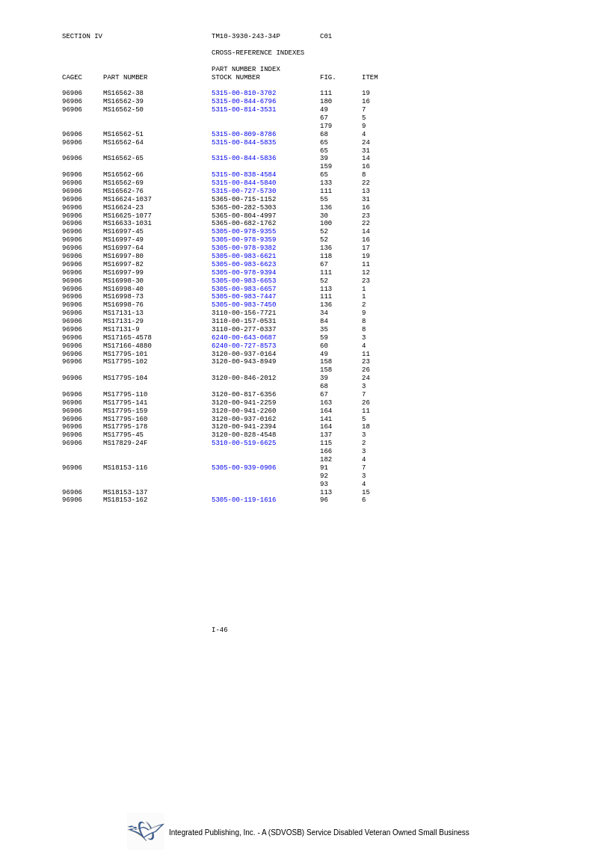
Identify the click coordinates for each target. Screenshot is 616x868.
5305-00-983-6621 (244, 256)
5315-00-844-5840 (244, 183)
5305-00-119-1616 (244, 500)
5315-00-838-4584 (244, 175)
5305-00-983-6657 (244, 289)
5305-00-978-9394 (244, 273)
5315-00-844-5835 (244, 143)
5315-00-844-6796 (244, 102)
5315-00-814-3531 (244, 110)
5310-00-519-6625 (244, 443)
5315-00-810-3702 (244, 93)
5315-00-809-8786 (244, 135)
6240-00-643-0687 (244, 338)
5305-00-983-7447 (244, 297)
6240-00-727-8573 (244, 346)
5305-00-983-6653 (244, 281)
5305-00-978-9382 (244, 248)
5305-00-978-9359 (244, 240)
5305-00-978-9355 (244, 232)
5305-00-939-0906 (244, 468)
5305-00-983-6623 (244, 265)
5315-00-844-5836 (244, 158)
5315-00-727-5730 (244, 191)
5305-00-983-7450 (244, 305)
